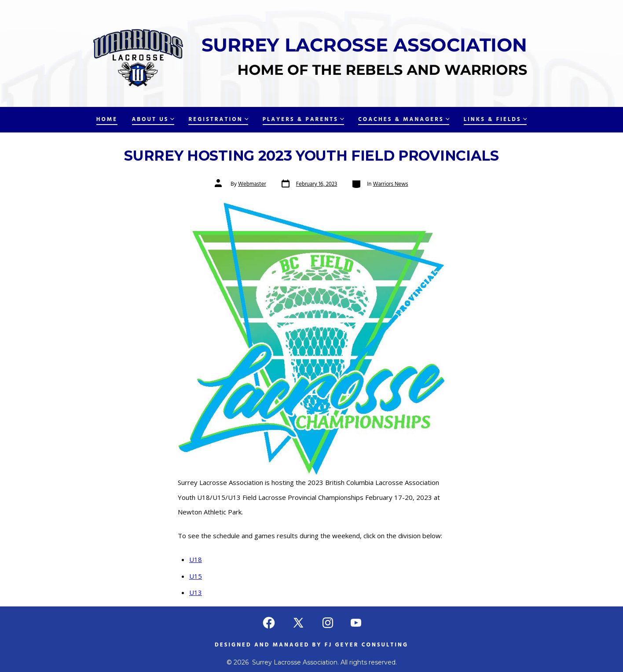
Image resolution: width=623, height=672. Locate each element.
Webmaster (252, 184)
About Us (153, 119)
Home (107, 119)
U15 (196, 576)
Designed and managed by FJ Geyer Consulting (311, 645)
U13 (196, 592)
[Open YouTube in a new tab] (356, 623)
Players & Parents (303, 119)
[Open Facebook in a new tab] (269, 623)
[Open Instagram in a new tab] (328, 623)
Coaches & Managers (404, 119)
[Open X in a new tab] (298, 623)
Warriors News (391, 184)
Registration (218, 119)
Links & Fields (495, 119)
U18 (196, 559)
